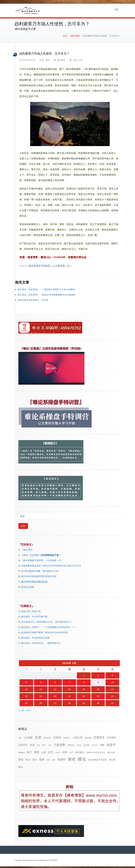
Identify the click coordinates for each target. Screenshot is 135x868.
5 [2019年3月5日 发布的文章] (41, 680)
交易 (75, 58)
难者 (48, 58)
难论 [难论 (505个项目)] (82, 757)
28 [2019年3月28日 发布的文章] (69, 701)
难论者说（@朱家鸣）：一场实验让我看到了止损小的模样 (46, 287)
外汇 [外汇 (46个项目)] (44, 743)
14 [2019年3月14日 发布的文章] (69, 687)
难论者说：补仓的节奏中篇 (34, 615)
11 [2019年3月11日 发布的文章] (26, 687)
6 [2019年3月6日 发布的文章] (55, 680)
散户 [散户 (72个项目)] (29, 750)
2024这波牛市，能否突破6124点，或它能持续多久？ (47, 620)
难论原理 (75, 34)
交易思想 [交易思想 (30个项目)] (88, 736)
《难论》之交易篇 (30, 553)
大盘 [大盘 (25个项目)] (50, 743)
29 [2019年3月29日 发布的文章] (84, 701)
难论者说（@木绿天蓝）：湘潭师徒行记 (41, 641)
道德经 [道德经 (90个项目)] (62, 758)
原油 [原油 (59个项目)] (32, 743)
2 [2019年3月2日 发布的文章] (98, 673)
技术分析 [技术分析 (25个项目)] (95, 743)
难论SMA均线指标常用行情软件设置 (39, 574)
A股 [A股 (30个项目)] (20, 736)
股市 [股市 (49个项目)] (35, 758)
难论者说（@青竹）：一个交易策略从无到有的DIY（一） (49, 625)
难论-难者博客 (52, 858)
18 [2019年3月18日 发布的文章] (26, 694)
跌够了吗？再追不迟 (31, 609)
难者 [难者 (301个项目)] (72, 757)
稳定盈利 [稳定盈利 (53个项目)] (80, 750)
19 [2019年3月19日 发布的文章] (41, 694)
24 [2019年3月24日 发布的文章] (112, 694)
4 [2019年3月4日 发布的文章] (26, 680)
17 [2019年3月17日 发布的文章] (112, 687)
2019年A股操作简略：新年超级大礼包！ (41, 569)
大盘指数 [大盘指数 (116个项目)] (59, 743)
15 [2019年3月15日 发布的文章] (84, 687)
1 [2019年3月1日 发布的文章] (84, 673)
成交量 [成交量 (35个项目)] (86, 743)
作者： (43, 58)
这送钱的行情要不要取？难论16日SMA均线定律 (44, 631)
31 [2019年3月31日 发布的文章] (112, 701)
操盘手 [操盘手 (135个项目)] (111, 743)
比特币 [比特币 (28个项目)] (58, 751)
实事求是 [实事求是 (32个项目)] (71, 743)
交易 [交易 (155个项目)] (38, 735)
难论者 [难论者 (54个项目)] (112, 758)
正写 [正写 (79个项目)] (51, 750)
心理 (81, 58)
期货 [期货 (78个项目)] (37, 750)
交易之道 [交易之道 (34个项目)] (47, 736)
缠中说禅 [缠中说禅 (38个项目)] (111, 751)
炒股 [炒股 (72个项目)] (65, 750)
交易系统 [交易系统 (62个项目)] (111, 736)
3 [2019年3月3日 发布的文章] (112, 673)
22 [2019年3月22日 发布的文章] (84, 694)
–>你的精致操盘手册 (49, 553)
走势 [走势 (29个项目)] (48, 758)
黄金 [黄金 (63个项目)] (21, 765)
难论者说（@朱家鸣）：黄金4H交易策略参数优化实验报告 (46, 293)
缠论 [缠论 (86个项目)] (21, 758)
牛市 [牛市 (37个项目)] (71, 751)
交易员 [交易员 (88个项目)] (57, 736)
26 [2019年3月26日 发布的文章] (41, 701)
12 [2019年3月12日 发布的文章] (41, 687)
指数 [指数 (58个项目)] (102, 743)
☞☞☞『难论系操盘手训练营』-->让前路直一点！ (46, 264)
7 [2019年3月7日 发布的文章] (69, 680)
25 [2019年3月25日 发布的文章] (26, 701)
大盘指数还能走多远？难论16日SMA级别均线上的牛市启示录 (51, 564)
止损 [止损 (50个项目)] (44, 750)
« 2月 (22, 708)
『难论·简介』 (28, 548)
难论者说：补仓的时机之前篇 (35, 636)
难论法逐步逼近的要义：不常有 (33, 298)
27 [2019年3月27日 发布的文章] (55, 701)
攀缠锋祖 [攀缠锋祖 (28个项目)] (22, 751)
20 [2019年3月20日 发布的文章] (55, 694)
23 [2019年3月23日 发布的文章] (98, 694)
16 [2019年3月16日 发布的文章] (98, 687)
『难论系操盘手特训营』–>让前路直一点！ (42, 558)
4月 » (29, 708)
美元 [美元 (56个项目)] (28, 758)
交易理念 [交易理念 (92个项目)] (99, 736)
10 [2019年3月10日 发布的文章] (112, 680)
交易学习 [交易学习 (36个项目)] (67, 736)
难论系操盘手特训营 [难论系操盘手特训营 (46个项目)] (97, 758)
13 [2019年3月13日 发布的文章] (55, 687)
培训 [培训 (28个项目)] (38, 743)
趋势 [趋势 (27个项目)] (54, 758)
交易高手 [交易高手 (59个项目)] (23, 743)
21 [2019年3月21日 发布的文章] (69, 694)
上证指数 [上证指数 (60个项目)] (28, 736)
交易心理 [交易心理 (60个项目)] (78, 736)
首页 (65, 34)
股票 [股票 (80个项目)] (42, 758)
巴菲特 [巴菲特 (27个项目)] (79, 743)
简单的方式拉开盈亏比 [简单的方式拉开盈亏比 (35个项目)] (96, 751)
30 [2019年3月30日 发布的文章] (98, 701)
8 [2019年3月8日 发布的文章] (84, 680)
